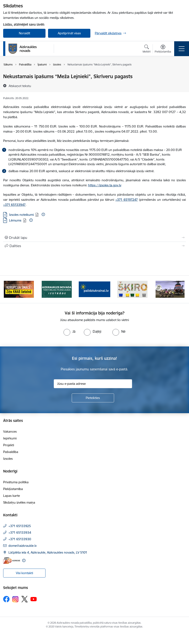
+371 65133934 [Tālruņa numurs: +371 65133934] (20, 533)
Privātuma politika (16, 482)
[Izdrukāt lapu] (94, 238)
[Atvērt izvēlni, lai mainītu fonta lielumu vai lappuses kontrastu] (163, 49)
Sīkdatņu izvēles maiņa (19, 502)
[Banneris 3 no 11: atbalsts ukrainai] (94, 289)
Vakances (10, 431)
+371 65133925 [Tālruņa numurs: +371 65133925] (20, 526)
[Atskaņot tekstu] (20, 86)
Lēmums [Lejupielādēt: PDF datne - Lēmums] (15, 220)
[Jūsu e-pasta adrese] (93, 384)
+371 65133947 (14, 205)
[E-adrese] (12, 560)
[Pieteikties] (93, 398)
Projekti (9, 445)
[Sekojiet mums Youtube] (34, 599)
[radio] (69, 331)
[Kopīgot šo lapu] (94, 246)
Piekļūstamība (13, 489)
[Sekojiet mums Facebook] (6, 599)
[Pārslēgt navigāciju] (182, 49)
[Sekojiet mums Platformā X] (25, 599)
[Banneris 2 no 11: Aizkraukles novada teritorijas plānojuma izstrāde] (57, 289)
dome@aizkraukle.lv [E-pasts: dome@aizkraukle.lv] (23, 546)
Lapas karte (12, 496)
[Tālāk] (180, 289)
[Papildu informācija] (43, 214)
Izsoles (8, 459)
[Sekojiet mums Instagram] (15, 599)
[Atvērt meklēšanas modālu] (147, 49)
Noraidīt (24, 33)
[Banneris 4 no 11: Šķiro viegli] (132, 289)
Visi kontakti (24, 573)
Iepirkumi (10, 438)
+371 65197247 (127, 200)
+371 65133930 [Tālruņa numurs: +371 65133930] (20, 539)
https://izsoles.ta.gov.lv (105, 185)
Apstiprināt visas (69, 33)
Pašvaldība (11, 452)
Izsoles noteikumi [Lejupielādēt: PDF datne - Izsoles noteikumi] (21, 215)
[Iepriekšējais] (9, 289)
